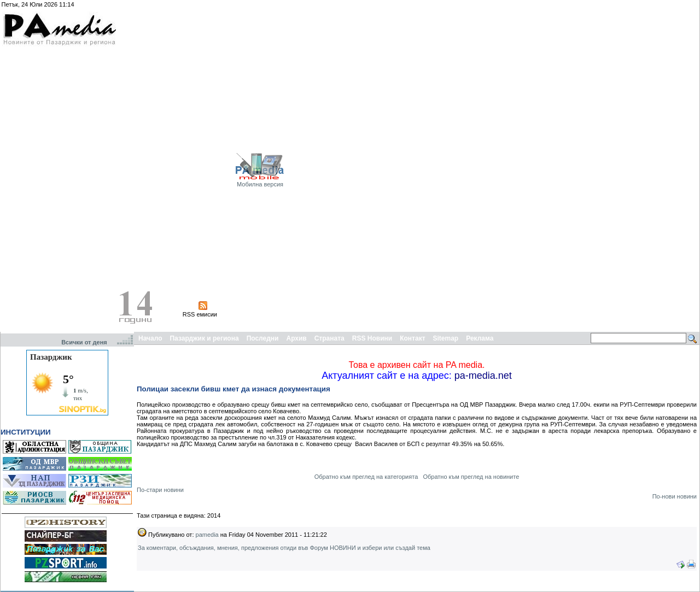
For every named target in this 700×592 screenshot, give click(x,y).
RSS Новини (372, 338)
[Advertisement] (663, 166)
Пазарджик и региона (204, 338)
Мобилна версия (260, 184)
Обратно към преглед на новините (471, 477)
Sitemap (446, 338)
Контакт (412, 338)
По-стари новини (160, 490)
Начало (150, 338)
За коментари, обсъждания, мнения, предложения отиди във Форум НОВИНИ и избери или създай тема (284, 548)
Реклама (480, 338)
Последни (263, 338)
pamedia (207, 535)
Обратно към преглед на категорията (366, 477)
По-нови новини (675, 496)
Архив (296, 338)
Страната (329, 338)
